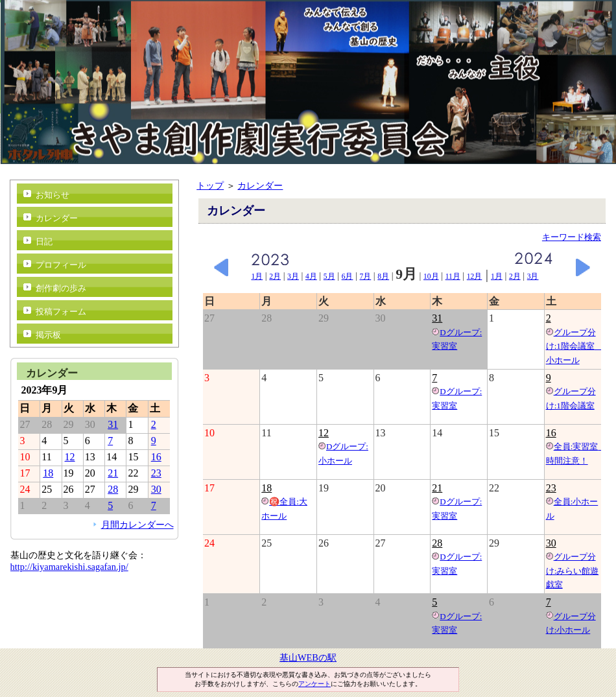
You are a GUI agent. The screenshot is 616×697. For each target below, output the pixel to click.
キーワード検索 (572, 237)
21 (437, 488)
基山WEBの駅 (308, 657)
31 (437, 318)
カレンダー (260, 185)
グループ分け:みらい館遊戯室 (573, 571)
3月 (293, 276)
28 (437, 543)
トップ (210, 185)
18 (267, 488)
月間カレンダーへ (137, 525)
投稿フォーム (61, 312)
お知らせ (53, 195)
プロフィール (61, 265)
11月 (453, 276)
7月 (365, 276)
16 (551, 433)
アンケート (314, 684)
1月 (257, 276)
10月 (431, 276)
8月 (383, 276)
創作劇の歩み (61, 288)
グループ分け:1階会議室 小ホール (575, 346)
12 (324, 433)
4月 (311, 276)
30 (551, 543)
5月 (329, 276)
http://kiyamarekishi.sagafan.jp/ (69, 567)
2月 (275, 276)
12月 (475, 276)
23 (551, 488)
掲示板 (48, 335)
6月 (348, 276)
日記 (44, 242)
